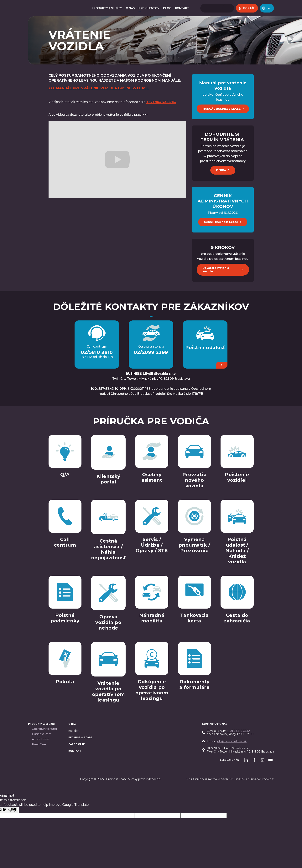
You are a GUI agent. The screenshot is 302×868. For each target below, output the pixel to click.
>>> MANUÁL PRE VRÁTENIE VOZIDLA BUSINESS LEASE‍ (99, 88)
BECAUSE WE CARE (80, 737)
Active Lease (41, 739)
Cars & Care (77, 744)
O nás (72, 724)
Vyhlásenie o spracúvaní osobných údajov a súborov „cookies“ (230, 779)
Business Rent (42, 734)
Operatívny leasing (44, 729)
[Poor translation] (13, 810)
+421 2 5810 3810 (238, 731)
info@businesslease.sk (232, 741)
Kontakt (75, 751)
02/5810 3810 (97, 352)
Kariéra (74, 731)
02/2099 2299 (151, 352)
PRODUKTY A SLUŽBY (42, 724)
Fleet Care (39, 745)
